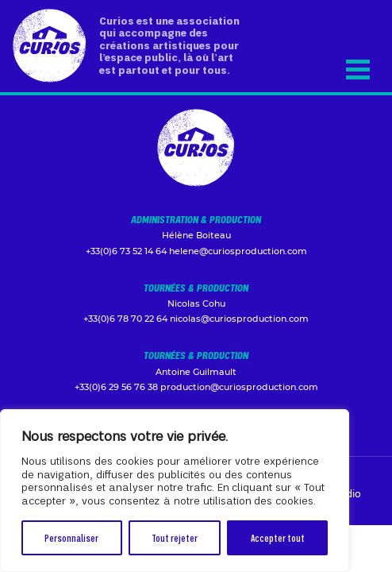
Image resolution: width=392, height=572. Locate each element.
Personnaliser (71, 537)
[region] (175, 491)
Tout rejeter (175, 537)
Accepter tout (278, 537)
